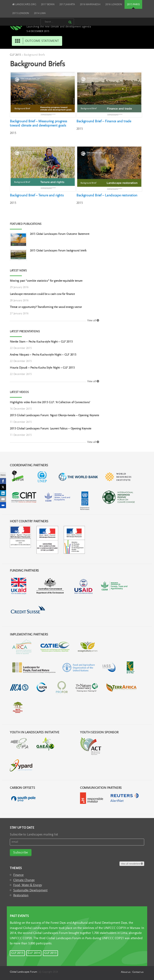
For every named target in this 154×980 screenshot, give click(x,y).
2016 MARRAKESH (90, 5)
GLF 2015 (15, 55)
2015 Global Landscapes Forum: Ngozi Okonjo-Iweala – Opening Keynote (54, 416)
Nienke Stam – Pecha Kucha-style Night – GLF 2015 (41, 342)
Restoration (21, 896)
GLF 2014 (34, 953)
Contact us (138, 972)
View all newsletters (132, 864)
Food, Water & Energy (28, 885)
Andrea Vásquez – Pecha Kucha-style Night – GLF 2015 (43, 355)
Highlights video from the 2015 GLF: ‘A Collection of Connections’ (50, 403)
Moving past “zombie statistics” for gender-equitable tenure (46, 281)
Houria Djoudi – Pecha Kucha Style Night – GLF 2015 (42, 368)
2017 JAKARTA (67, 5)
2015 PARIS (133, 5)
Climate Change (24, 880)
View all (93, 321)
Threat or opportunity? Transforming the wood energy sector (46, 307)
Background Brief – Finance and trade (104, 122)
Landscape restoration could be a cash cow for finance (42, 294)
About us (126, 972)
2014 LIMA (40, 13)
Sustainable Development (30, 891)
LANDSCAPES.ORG (24, 4)
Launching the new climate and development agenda (59, 27)
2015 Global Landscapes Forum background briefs (58, 251)
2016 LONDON (114, 5)
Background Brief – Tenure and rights (37, 196)
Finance (18, 875)
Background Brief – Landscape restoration (107, 196)
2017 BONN (48, 5)
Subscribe (21, 853)
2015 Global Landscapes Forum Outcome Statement (60, 234)
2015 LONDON (21, 13)
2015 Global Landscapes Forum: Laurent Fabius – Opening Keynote (51, 429)
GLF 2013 (50, 953)
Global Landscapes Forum (23, 972)
